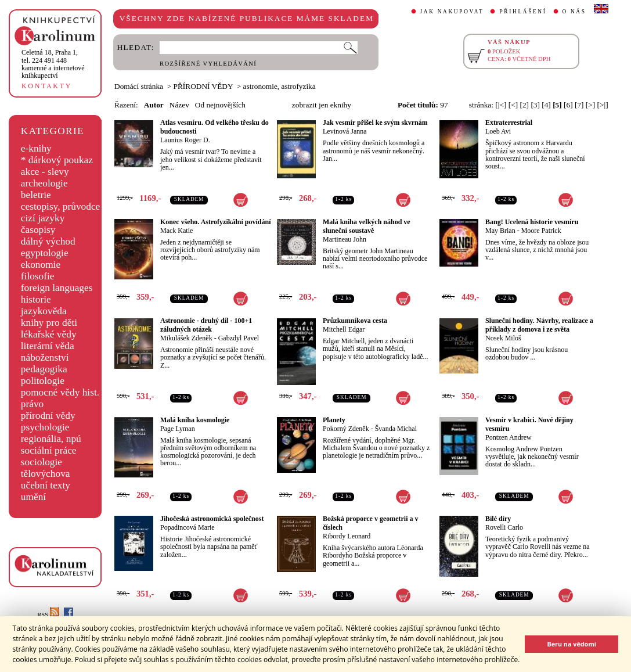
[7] (579, 105)
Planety (334, 420)
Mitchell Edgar (344, 329)
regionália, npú (51, 439)
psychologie (45, 427)
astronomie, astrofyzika (280, 86)
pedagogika (44, 369)
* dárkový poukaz (57, 160)
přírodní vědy (48, 416)
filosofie (38, 276)
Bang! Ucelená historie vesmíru (532, 222)
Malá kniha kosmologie (195, 420)
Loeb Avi (498, 131)
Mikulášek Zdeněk (186, 338)
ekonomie (41, 265)
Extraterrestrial (509, 123)
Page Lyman (178, 429)
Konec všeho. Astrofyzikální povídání (215, 222)
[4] (546, 105)
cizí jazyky (43, 218)
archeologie (44, 183)
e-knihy (36, 148)
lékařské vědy (49, 334)
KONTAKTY (47, 86)
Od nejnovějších (220, 105)
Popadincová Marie (188, 527)
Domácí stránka (139, 86)
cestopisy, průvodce (61, 206)
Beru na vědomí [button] (571, 644)
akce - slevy (45, 172)
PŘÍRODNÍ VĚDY (203, 86)
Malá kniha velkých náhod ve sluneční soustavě (367, 226)
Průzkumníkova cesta (355, 321)
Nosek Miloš (503, 338)
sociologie (42, 462)
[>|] (603, 105)
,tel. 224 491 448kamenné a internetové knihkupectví (53, 64)
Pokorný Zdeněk (346, 429)
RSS (48, 615)
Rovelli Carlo (504, 527)
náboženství (45, 357)
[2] (524, 105)
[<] (513, 105)
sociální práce (49, 450)
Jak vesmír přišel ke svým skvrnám (375, 123)
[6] (568, 105)
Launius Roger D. (185, 140)
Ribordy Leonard (347, 536)
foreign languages (57, 288)
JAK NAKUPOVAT (452, 12)
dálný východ (48, 241)
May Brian (500, 231)
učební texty (46, 485)
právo (32, 404)
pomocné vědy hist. (60, 392)
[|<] (501, 105)
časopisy (38, 230)
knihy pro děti (49, 323)
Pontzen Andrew (509, 437)
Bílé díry (498, 519)
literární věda (48, 346)
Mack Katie (176, 231)
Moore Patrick (541, 231)
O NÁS (574, 12)
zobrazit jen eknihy (322, 105)
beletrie (36, 195)
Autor (154, 105)
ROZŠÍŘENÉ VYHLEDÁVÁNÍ (208, 64)
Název (179, 105)
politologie (43, 381)
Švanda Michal (396, 429)
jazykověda (44, 311)
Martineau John (345, 239)
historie (36, 299)
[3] (535, 105)
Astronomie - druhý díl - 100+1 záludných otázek (206, 325)
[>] (590, 105)
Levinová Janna (345, 131)
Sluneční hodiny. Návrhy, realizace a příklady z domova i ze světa (539, 325)
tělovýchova (46, 474)
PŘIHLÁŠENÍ (523, 12)
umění (33, 497)
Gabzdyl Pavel (239, 338)
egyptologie (45, 253)
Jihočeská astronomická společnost (212, 519)
